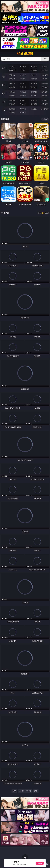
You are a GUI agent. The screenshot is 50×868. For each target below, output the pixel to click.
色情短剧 (23, 112)
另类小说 (23, 104)
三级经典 (5, 213)
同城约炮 (12, 109)
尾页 (36, 791)
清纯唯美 (23, 96)
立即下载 (40, 863)
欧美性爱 (45, 84)
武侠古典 (45, 100)
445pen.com (25, 53)
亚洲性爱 (12, 84)
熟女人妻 (12, 79)
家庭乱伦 (23, 100)
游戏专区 (45, 67)
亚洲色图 (23, 92)
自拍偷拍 (23, 75)
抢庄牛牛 (45, 70)
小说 (3, 102)
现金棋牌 (34, 70)
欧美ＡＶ (34, 75)
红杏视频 (12, 112)
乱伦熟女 (34, 87)
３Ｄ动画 (45, 75)
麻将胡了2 (12, 70)
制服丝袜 (12, 87)
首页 (14, 791)
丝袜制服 (23, 79)
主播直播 (34, 79)
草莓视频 (34, 109)
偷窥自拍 (12, 92)
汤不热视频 (45, 109)
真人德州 (23, 67)
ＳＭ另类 (45, 79)
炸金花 (23, 70)
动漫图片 (45, 92)
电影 (3, 85)
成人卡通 (34, 84)
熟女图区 (34, 96)
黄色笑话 (34, 104)
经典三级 (23, 87)
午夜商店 (23, 109)
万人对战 (34, 67)
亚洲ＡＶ (12, 75)
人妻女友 (34, 100)
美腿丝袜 (12, 96)
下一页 (29, 791)
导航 (3, 110)
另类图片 (45, 96)
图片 (3, 93)
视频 (3, 77)
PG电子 (12, 67)
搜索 (45, 59)
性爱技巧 (45, 104)
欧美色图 (34, 92)
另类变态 (45, 87)
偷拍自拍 (23, 84)
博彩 (3, 68)
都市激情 (12, 100)
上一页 (21, 791)
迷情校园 (12, 104)
